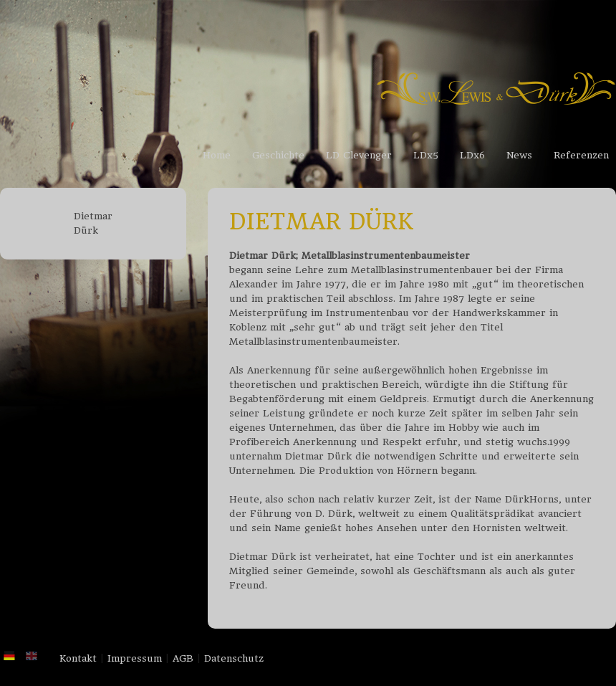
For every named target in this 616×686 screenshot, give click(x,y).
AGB (183, 658)
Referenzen (581, 155)
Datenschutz (234, 658)
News (519, 155)
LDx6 (472, 155)
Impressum (135, 658)
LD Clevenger (359, 155)
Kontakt (78, 658)
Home (217, 155)
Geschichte (278, 155)
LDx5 (426, 155)
